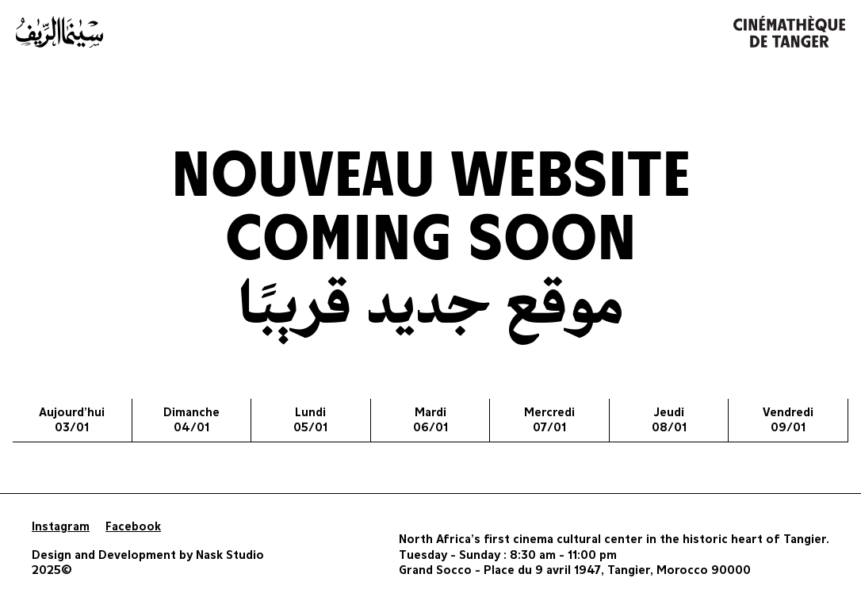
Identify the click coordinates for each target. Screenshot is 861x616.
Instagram (61, 527)
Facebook (133, 527)
